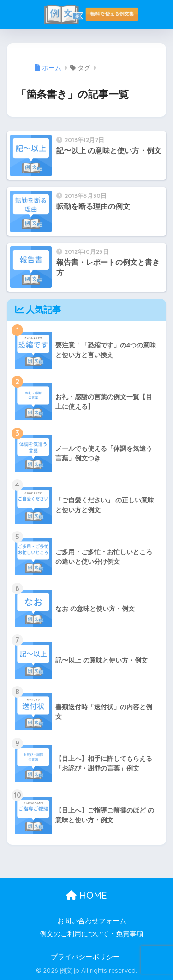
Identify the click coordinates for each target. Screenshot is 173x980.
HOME (86, 895)
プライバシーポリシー (85, 957)
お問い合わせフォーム (92, 921)
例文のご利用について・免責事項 (92, 934)
